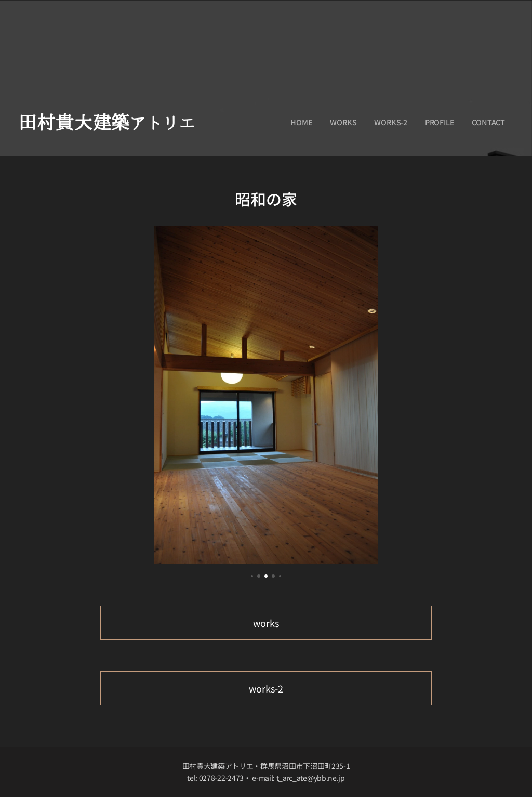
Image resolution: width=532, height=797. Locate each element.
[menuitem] (301, 122)
